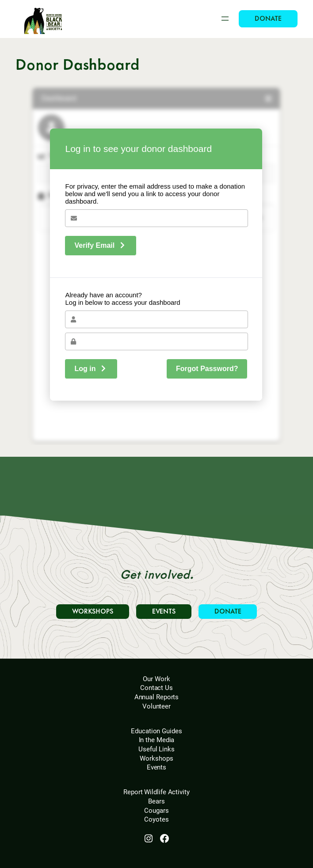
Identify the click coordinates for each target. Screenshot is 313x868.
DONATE (268, 19)
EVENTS (164, 612)
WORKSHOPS (93, 612)
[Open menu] (225, 19)
